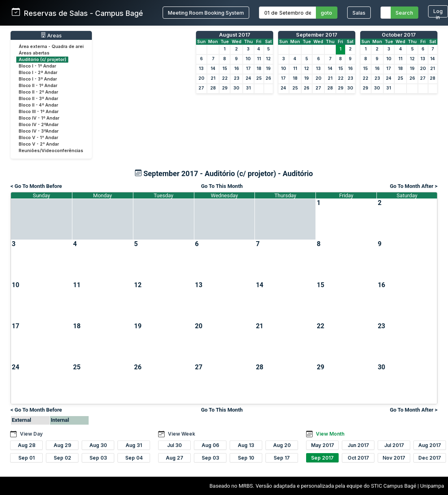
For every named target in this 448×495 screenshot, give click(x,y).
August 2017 (235, 35)
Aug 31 (134, 445)
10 (248, 59)
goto (326, 13)
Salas (359, 13)
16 (237, 69)
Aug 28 (27, 445)
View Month (330, 434)
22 (225, 78)
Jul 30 (174, 445)
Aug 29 (62, 445)
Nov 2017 (394, 458)
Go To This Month (222, 186)
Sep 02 (62, 458)
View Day (31, 434)
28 (213, 88)
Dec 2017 (430, 458)
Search (404, 13)
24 (248, 78)
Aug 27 (175, 458)
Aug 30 (98, 445)
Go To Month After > (414, 186)
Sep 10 (246, 458)
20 (201, 78)
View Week (182, 434)
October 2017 (399, 35)
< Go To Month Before (36, 186)
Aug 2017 (430, 445)
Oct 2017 (358, 458)
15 (225, 69)
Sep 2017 (322, 458)
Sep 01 (26, 458)
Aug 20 (282, 445)
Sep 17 (282, 458)
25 (259, 78)
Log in (438, 13)
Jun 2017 (358, 445)
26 (268, 78)
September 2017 (317, 35)
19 (268, 69)
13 (201, 69)
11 (259, 59)
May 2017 (323, 445)
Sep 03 (98, 458)
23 (237, 78)
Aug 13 (246, 445)
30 (236, 88)
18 (259, 69)
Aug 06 (210, 445)
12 (268, 59)
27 (201, 88)
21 (213, 78)
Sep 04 (134, 458)
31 (248, 88)
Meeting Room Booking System (206, 13)
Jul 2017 (394, 445)
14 (213, 69)
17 (248, 69)
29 (225, 88)
